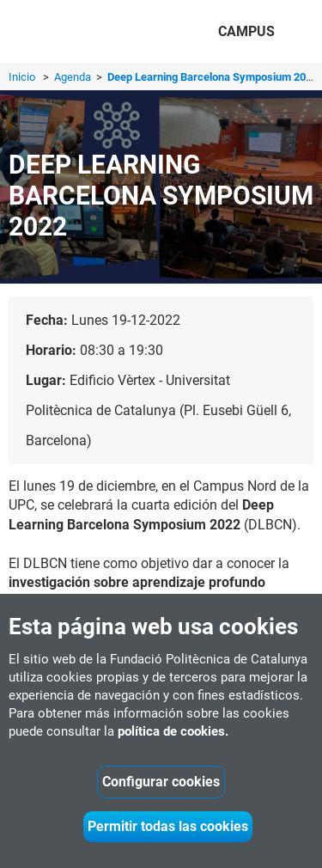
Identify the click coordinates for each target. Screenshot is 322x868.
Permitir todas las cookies (168, 826)
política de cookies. (173, 731)
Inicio (22, 77)
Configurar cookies (161, 782)
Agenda (74, 77)
